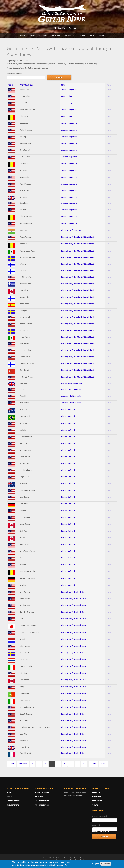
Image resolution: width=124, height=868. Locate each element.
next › (94, 764)
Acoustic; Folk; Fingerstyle (71, 396)
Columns (43, 36)
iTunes (109, 85)
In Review (39, 797)
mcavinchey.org (13, 805)
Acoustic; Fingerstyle (69, 90)
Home (23, 36)
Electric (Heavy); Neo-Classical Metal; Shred (78, 237)
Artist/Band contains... (15, 74)
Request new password (101, 832)
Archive (82, 36)
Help (92, 36)
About (9, 797)
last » (103, 764)
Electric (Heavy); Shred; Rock (72, 230)
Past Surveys (97, 801)
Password (97, 825)
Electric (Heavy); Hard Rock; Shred (74, 592)
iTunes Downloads (42, 793)
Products (69, 36)
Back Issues (97, 797)
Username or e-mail (100, 816)
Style (64, 85)
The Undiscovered (42, 805)
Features (56, 36)
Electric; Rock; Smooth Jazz (72, 384)
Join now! (79, 795)
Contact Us (96, 793)
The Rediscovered (42, 801)
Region (11, 85)
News (32, 36)
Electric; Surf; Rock (68, 409)
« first (12, 764)
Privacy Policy (91, 862)
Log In (101, 36)
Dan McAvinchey (13, 801)
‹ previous (23, 764)
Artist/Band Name (27, 85)
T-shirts (95, 805)
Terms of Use (75, 862)
